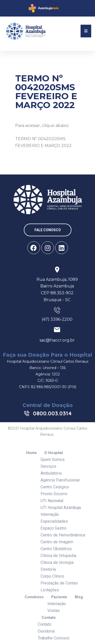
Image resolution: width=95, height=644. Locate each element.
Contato (49, 618)
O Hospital (54, 453)
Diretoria (48, 569)
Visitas (54, 611)
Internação (50, 514)
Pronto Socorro (54, 494)
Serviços (48, 466)
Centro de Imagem (57, 542)
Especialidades (54, 521)
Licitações (50, 590)
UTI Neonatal (52, 501)
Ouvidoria (46, 631)
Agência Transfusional (60, 480)
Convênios (34, 597)
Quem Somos (53, 459)
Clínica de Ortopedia (58, 556)
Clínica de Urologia (57, 562)
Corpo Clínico (52, 576)
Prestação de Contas (59, 583)
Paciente (59, 597)
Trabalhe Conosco (54, 638)
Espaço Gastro (53, 528)
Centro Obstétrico (56, 549)
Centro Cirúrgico (55, 487)
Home (31, 453)
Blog (79, 597)
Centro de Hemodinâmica (63, 535)
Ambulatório (51, 473)
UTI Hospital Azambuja (61, 508)
